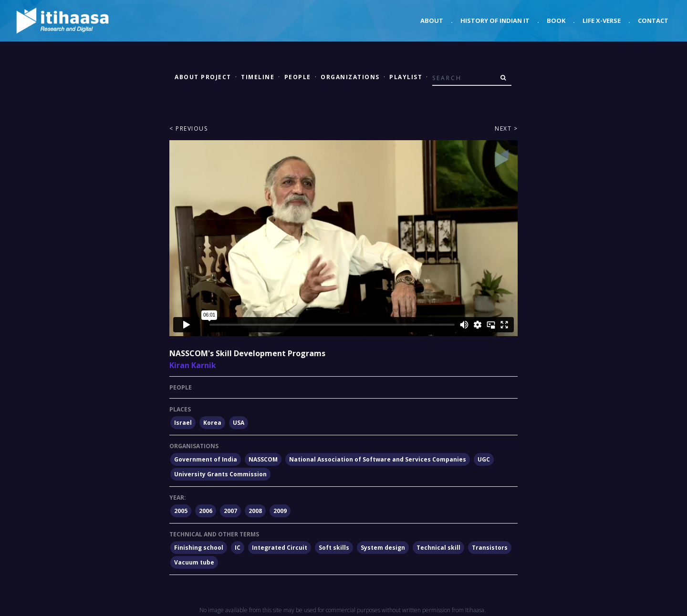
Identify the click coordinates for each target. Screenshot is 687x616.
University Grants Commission (220, 474)
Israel (183, 423)
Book (556, 21)
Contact (653, 21)
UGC (484, 459)
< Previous (188, 128)
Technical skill (438, 548)
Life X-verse (602, 21)
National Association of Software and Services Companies (378, 459)
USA (239, 423)
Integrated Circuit (280, 548)
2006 (206, 511)
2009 (280, 511)
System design (383, 548)
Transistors (490, 548)
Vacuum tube (194, 562)
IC (238, 548)
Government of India (206, 459)
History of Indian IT (495, 21)
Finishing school (199, 548)
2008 (255, 511)
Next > (506, 128)
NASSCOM (263, 459)
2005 (181, 511)
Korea (212, 423)
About (432, 21)
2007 (230, 511)
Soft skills (334, 548)
